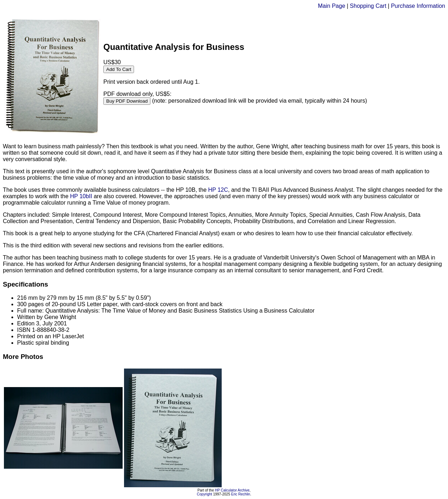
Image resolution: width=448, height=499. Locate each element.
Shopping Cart (368, 6)
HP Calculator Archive (232, 490)
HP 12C (218, 190)
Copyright (204, 494)
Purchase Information (418, 6)
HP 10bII (81, 196)
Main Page (332, 6)
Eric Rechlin (241, 494)
